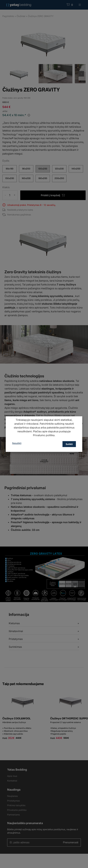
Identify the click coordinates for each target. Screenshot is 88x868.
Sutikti (69, 444)
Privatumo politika (44, 435)
